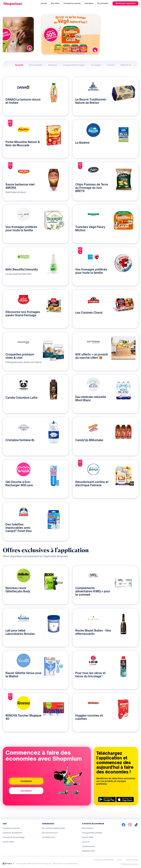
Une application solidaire (92, 833)
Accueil (44, 3)
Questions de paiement (12, 833)
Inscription (89, 3)
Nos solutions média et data (53, 828)
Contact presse (88, 846)
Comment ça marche (72, 3)
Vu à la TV (86, 842)
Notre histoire (88, 828)
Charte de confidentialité (104, 860)
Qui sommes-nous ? (50, 833)
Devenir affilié (88, 837)
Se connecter (103, 3)
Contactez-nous (48, 837)
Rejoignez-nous (88, 851)
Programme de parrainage (14, 837)
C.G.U (120, 860)
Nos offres (55, 3)
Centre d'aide (8, 842)
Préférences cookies (130, 864)
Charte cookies (132, 860)
